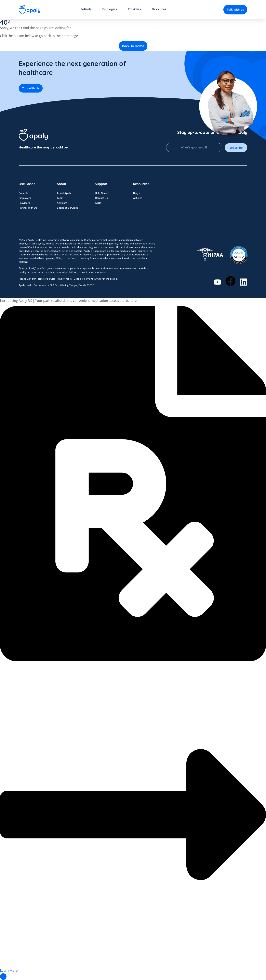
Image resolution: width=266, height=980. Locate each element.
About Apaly (64, 193)
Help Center (102, 193)
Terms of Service (46, 279)
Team (60, 198)
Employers (25, 198)
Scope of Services (67, 208)
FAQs (98, 203)
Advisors (62, 203)
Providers (24, 203)
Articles (137, 198)
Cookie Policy (81, 279)
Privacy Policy (64, 279)
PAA (96, 279)
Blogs (136, 193)
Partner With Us (28, 208)
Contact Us (101, 198)
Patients (23, 193)
